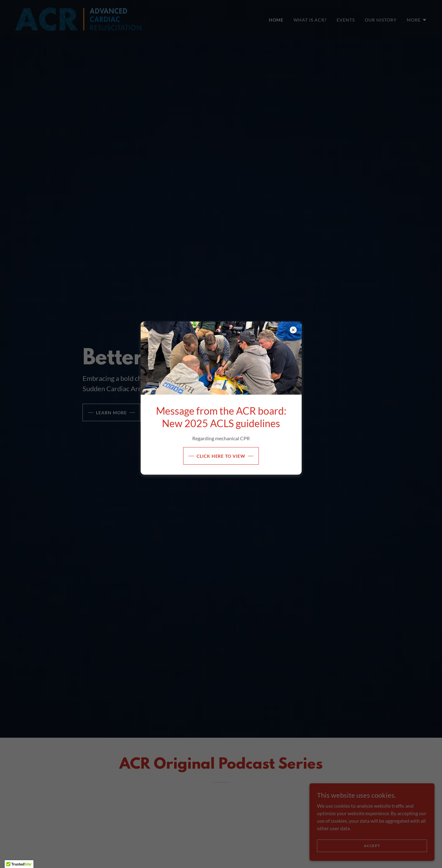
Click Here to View (221, 456)
